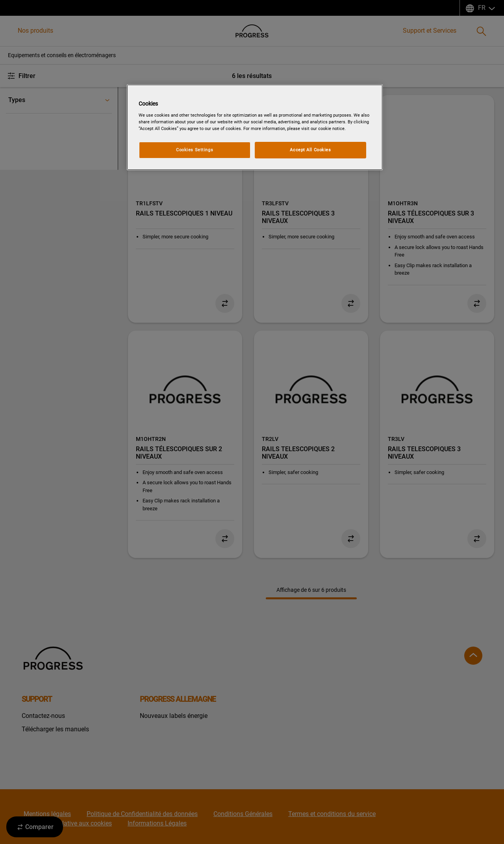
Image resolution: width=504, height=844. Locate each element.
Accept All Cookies (310, 150)
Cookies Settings (195, 150)
